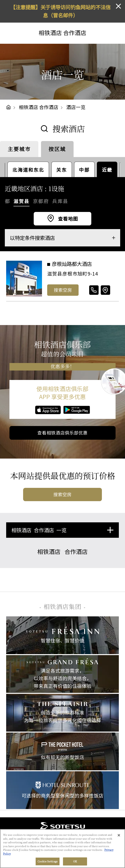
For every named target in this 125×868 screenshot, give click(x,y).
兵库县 (60, 201)
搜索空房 (63, 290)
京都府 (41, 201)
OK (75, 861)
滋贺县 (21, 201)
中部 (84, 170)
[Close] (119, 835)
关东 (62, 170)
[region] (62, 849)
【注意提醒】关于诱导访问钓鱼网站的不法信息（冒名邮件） (60, 11)
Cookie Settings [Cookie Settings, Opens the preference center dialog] (48, 861)
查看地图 (67, 219)
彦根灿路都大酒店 (72, 264)
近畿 (107, 170)
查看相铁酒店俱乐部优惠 (62, 433)
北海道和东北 (28, 170)
